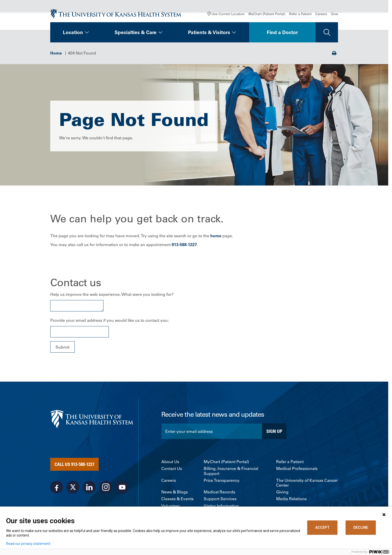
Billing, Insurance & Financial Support (231, 471)
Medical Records (219, 492)
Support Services (220, 499)
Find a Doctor (282, 32)
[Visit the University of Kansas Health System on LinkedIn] (89, 487)
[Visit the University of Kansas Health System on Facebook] (57, 487)
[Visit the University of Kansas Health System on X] (73, 487)
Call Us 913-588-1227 (74, 464)
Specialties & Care (136, 32)
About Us (170, 462)
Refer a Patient (300, 14)
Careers (321, 14)
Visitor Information (221, 506)
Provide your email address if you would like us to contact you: (109, 320)
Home (56, 53)
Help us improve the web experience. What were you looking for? (112, 294)
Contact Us (172, 469)
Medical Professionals (297, 469)
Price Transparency (222, 480)
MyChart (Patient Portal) (267, 14)
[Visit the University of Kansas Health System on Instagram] (106, 487)
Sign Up (274, 431)
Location (73, 32)
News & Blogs (175, 492)
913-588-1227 (184, 245)
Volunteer (171, 506)
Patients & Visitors (209, 32)
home (216, 236)
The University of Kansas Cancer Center (307, 483)
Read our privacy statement (28, 544)
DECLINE (361, 527)
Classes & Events (177, 499)
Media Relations (291, 499)
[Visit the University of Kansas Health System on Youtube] (122, 487)
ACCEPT (322, 527)
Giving (282, 492)
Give (334, 14)
